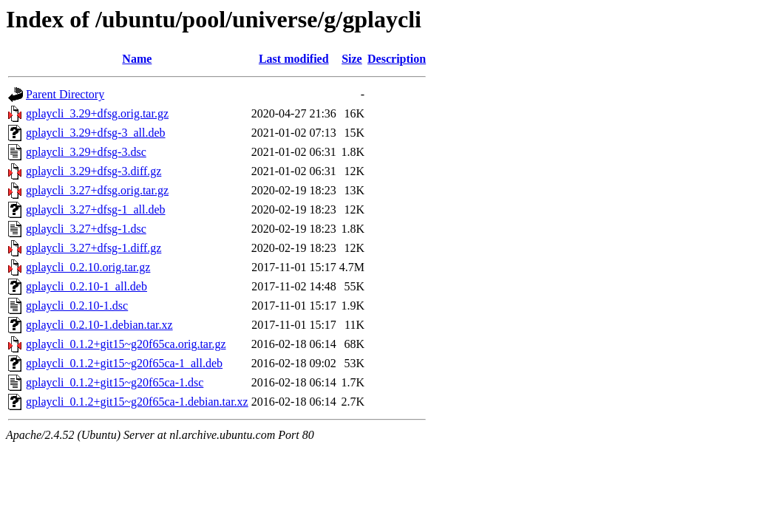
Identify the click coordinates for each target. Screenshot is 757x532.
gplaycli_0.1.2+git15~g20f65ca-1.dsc (115, 382)
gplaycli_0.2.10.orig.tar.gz (88, 267)
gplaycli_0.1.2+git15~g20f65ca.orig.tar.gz (126, 344)
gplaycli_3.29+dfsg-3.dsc (86, 152)
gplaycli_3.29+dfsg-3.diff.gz (94, 171)
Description (397, 59)
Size (352, 59)
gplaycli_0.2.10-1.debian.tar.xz (99, 325)
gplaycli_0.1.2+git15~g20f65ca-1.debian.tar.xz (137, 402)
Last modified (294, 59)
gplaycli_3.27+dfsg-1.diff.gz (94, 248)
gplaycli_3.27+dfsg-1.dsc (86, 229)
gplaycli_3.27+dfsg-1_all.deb (96, 209)
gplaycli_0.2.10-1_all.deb (86, 286)
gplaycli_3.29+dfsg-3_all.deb (96, 133)
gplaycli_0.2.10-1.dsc (77, 306)
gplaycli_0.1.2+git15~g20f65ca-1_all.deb (124, 363)
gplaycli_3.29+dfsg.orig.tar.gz (97, 113)
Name (137, 59)
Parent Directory (65, 94)
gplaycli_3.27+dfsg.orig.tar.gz (97, 190)
